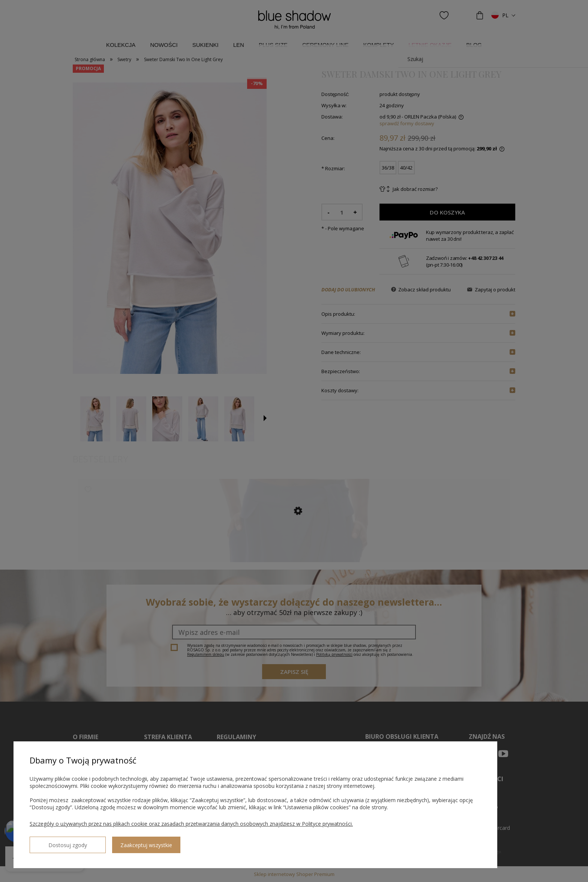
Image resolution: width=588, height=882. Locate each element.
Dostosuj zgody (57, 842)
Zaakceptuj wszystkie (124, 842)
